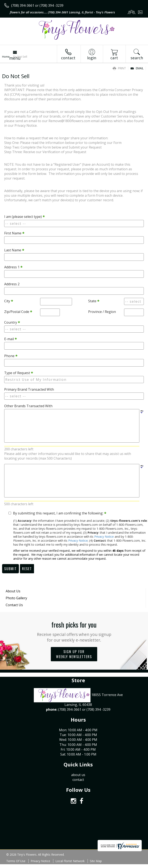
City (9, 301)
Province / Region (102, 312)
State (94, 301)
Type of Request (19, 373)
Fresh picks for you (74, 631)
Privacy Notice (104, 537)
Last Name (14, 250)
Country (12, 322)
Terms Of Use (16, 861)
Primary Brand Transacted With (29, 389)
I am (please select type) (24, 217)
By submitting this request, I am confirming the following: (60, 513)
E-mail (10, 339)
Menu (15, 58)
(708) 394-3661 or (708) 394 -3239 (37, 5)
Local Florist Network (70, 861)
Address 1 (13, 267)
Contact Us (14, 605)
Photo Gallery (16, 598)
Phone (11, 356)
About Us (13, 591)
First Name (14, 233)
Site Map (96, 861)
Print (119, 68)
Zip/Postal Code (18, 312)
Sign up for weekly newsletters (74, 654)
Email (137, 68)
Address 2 (12, 284)
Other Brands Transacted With (28, 406)
